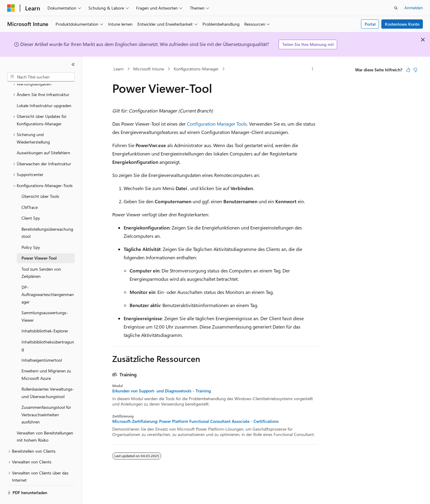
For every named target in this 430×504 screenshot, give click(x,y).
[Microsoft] (11, 8)
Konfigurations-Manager (196, 69)
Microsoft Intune (149, 69)
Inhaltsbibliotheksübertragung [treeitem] (48, 329)
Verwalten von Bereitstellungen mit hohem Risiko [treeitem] (45, 420)
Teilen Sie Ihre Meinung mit (308, 44)
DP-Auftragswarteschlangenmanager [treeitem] (48, 278)
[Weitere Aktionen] (312, 69)
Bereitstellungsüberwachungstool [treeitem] (47, 216)
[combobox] (41, 77)
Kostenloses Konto (402, 24)
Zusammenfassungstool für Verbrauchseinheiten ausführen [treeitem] (46, 398)
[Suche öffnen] (396, 8)
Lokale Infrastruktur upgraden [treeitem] (44, 89)
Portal (370, 24)
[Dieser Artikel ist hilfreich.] (408, 70)
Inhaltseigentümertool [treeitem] (42, 344)
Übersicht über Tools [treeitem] (40, 180)
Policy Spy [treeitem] (31, 231)
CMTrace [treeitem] (30, 191)
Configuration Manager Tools (217, 124)
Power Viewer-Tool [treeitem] (39, 242)
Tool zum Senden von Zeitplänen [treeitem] (41, 256)
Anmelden (414, 8)
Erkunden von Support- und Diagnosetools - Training (162, 391)
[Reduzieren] (73, 64)
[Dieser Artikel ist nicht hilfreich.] (415, 70)
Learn (119, 69)
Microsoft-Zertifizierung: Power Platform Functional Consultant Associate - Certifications (195, 421)
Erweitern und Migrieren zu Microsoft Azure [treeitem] (46, 358)
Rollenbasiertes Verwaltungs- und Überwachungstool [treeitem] (48, 376)
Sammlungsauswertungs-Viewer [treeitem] (45, 300)
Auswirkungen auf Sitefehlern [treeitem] (43, 136)
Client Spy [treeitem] (31, 202)
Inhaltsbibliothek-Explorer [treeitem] (45, 314)
